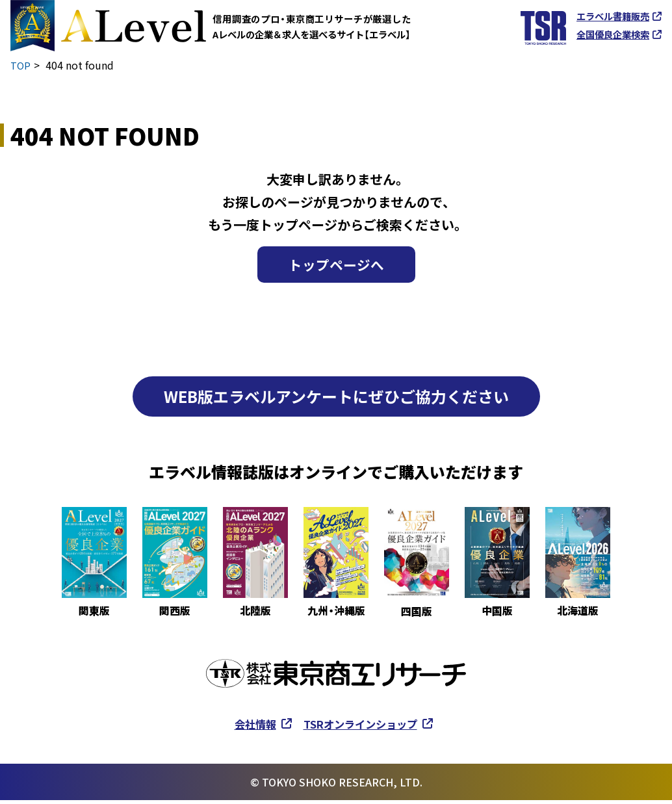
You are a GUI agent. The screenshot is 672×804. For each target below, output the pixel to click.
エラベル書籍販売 (613, 16)
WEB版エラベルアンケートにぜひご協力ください (336, 400)
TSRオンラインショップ (363, 727)
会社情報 (248, 727)
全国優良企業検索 (613, 34)
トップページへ (336, 266)
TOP (21, 65)
